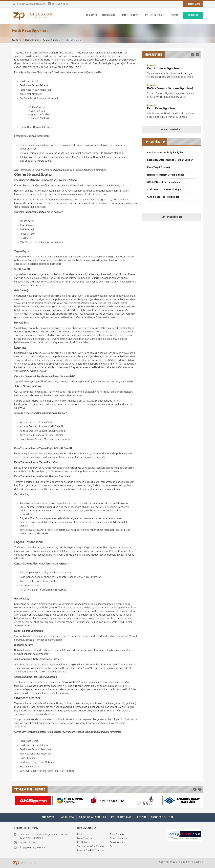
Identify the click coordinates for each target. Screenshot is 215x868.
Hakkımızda (109, 15)
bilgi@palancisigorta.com (32, 848)
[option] (171, 72)
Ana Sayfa (16, 40)
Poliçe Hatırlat (154, 15)
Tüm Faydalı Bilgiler (171, 217)
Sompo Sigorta (50, 40)
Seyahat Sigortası (118, 838)
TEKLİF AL (193, 15)
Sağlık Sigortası (117, 842)
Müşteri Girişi (193, 4)
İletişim (173, 15)
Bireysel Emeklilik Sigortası (90, 850)
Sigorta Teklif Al (162, 817)
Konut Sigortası (85, 842)
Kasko (80, 834)
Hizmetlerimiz (32, 40)
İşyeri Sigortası (84, 838)
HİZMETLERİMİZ (130, 15)
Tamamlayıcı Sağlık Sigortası (91, 846)
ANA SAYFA (91, 15)
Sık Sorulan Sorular (93, 817)
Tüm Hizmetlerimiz (171, 130)
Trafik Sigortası (117, 834)
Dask (112, 846)
